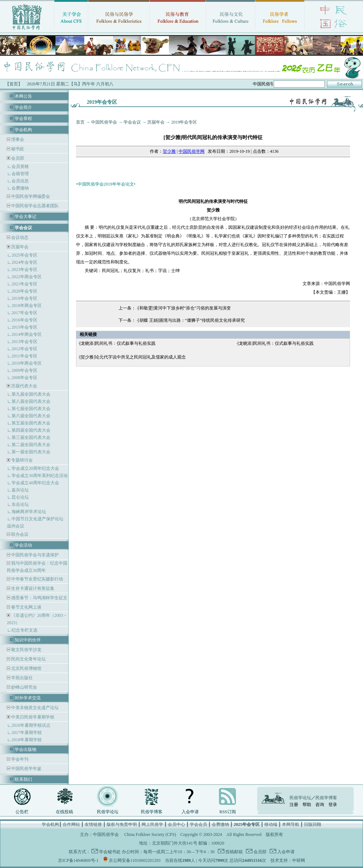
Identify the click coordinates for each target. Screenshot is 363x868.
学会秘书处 (110, 852)
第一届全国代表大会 (31, 452)
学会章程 (23, 119)
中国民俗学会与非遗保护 (34, 555)
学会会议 (132, 122)
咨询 (320, 805)
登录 (333, 805)
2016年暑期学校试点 (31, 725)
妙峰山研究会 (24, 687)
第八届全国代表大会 (31, 401)
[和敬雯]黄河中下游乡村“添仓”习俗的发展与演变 (185, 308)
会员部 (18, 158)
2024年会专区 (24, 262)
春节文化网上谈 (26, 607)
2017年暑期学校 (27, 733)
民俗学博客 (152, 812)
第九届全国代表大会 (31, 394)
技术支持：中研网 (288, 860)
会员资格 (20, 166)
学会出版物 (26, 749)
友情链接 (93, 824)
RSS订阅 (227, 812)
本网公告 (23, 96)
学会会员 (198, 824)
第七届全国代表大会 (31, 409)
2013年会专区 (24, 342)
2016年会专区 (24, 320)
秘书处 (17, 149)
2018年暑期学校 (27, 740)
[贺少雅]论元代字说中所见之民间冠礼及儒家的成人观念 (133, 357)
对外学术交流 (28, 698)
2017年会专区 (24, 313)
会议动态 (19, 237)
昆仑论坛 (20, 497)
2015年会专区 (24, 327)
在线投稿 (64, 812)
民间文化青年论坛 (28, 659)
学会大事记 (26, 217)
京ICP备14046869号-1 (78, 860)
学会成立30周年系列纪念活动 (40, 476)
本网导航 (291, 824)
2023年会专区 (24, 270)
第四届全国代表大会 (31, 430)
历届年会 (20, 247)
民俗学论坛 (108, 812)
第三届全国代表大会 (31, 437)
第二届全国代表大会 (31, 445)
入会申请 (190, 812)
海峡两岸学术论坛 (29, 512)
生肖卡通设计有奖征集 (32, 588)
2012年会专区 (24, 349)
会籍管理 (20, 174)
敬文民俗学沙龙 (26, 650)
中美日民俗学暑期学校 (33, 717)
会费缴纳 (20, 188)
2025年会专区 (24, 255)
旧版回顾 (313, 824)
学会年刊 (19, 759)
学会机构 (23, 130)
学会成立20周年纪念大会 (35, 468)
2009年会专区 (24, 370)
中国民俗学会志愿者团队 (34, 206)
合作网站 (71, 824)
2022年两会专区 (27, 277)
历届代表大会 (24, 386)
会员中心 (176, 824)
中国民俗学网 (192, 151)
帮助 (307, 805)
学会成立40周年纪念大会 (35, 483)
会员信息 (20, 181)
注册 (294, 805)
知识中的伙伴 (28, 640)
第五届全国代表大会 (31, 423)
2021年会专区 (24, 284)
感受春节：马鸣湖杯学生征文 (39, 598)
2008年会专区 (24, 378)
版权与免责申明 (122, 824)
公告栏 (22, 812)
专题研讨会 (22, 460)
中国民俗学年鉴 (26, 769)
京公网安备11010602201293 (135, 860)
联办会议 (19, 534)
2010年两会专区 (27, 363)
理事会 (17, 139)
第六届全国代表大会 (31, 416)
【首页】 (14, 84)
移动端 (271, 824)
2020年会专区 (24, 291)
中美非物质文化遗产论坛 (34, 708)
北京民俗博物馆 (26, 668)
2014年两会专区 (27, 334)
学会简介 (23, 107)
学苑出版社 (21, 678)
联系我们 (23, 779)
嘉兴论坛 (20, 490)
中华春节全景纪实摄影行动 (37, 579)
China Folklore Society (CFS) (150, 834)
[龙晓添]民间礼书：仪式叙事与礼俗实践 (117, 343)
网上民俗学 (152, 824)
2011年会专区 (24, 356)
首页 (80, 122)
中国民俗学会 (104, 122)
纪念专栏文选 (24, 630)
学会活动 (23, 545)
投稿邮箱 (234, 852)
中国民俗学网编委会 (30, 196)
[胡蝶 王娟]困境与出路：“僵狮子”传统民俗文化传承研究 (192, 320)
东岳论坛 (20, 504)
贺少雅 (169, 151)
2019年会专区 (24, 298)
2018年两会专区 (27, 306)
